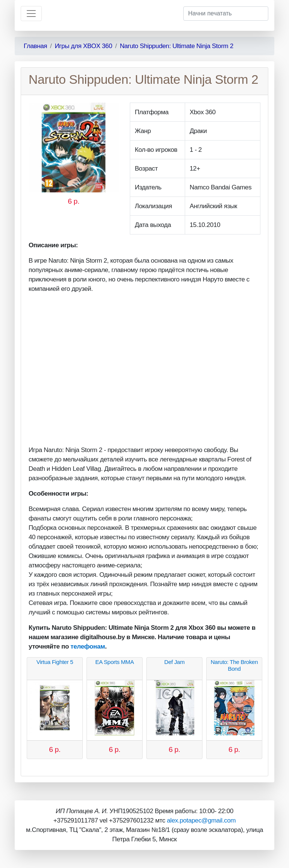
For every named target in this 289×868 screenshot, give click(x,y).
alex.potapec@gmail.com (201, 820)
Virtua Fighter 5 (55, 662)
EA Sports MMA (114, 662)
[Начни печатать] (226, 14)
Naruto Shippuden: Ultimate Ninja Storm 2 (176, 46)
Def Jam (175, 662)
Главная (35, 46)
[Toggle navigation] (31, 14)
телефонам (88, 646)
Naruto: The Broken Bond (234, 665)
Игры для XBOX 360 (83, 46)
